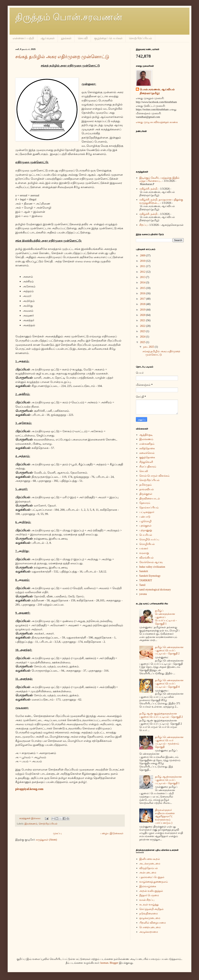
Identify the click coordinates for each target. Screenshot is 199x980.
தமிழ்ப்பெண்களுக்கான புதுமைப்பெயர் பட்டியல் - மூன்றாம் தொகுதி (169, 742)
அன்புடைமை (148, 873)
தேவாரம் (145, 503)
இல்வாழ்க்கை (148, 886)
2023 (143, 331)
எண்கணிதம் (147, 444)
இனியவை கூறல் (150, 859)
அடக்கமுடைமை (150, 864)
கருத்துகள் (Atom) (46, 840)
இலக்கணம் (31, 824)
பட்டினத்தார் (147, 512)
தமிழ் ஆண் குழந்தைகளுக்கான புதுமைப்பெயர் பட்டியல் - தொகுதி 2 (161, 715)
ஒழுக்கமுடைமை (150, 918)
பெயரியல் (146, 535)
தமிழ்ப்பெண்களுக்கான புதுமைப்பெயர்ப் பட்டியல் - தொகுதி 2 (169, 650)
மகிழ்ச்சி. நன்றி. (149, 189)
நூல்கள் (66, 38)
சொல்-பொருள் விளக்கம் (154, 476)
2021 (143, 320)
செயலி (83, 38)
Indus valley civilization (152, 567)
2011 (143, 266)
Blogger (114, 963)
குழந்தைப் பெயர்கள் (108, 38)
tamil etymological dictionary (155, 590)
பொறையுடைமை (150, 927)
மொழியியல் (147, 544)
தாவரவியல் (147, 489)
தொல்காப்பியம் (149, 508)
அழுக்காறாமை (149, 932)
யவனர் (144, 548)
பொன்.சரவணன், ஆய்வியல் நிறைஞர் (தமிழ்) (157, 91)
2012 (143, 272)
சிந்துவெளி (146, 462)
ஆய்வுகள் (48, 38)
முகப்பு (57, 833)
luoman (104, 963)
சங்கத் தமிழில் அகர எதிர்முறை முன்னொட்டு (62, 57)
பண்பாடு (145, 517)
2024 (143, 337)
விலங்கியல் (146, 558)
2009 (143, 256)
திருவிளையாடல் (150, 499)
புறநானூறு (146, 530)
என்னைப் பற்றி (23, 38)
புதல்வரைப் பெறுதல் (152, 877)
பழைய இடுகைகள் (112, 833)
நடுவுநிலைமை (148, 914)
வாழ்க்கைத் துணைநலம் (154, 882)
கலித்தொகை (147, 448)
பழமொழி (145, 521)
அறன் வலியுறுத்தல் (151, 891)
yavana (143, 594)
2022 (143, 326)
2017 (143, 299)
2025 (143, 342)
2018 (143, 304)
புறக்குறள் (145, 526)
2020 (143, 315)
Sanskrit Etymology (150, 576)
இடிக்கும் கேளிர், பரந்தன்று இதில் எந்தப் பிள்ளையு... (159, 179)
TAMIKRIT (146, 580)
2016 (143, 293)
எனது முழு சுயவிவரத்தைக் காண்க (157, 122)
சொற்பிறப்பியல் (140, 38)
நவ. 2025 (149, 347)
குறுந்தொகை (147, 457)
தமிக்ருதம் (146, 485)
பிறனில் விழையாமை (153, 923)
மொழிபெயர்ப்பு (149, 539)
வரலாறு (144, 553)
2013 (143, 277)
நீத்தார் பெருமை (149, 895)
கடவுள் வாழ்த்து (149, 905)
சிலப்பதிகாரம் (148, 467)
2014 (143, 283)
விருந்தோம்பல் (149, 868)
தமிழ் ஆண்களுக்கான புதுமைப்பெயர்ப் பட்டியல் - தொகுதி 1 (168, 780)
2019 (143, 310)
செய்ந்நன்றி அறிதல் (152, 909)
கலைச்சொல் (147, 453)
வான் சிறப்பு (147, 900)
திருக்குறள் (146, 494)
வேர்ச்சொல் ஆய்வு (151, 562)
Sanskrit (144, 571)
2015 (143, 288)
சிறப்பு (143, 225)
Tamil (142, 585)
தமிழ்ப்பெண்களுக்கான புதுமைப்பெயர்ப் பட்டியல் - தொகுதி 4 (169, 684)
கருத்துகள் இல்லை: (30, 818)
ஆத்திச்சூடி (146, 435)
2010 (143, 261)
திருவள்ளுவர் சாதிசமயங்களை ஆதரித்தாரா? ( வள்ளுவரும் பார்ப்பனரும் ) (165, 816)
